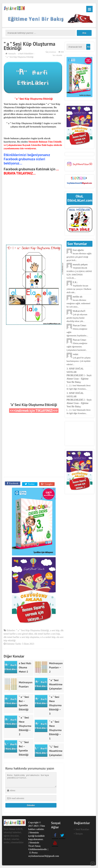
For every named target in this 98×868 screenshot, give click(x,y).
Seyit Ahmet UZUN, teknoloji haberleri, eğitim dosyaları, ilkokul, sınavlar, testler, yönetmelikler (14, 835)
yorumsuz (52, 52)
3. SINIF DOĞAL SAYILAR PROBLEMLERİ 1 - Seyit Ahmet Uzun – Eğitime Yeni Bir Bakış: (79, 379)
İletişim (79, 833)
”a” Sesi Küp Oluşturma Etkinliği (34, 405)
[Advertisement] (34, 213)
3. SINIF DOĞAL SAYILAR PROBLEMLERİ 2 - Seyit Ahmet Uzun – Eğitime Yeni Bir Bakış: (79, 403)
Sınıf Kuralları (82, 829)
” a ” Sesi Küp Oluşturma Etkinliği (33, 630)
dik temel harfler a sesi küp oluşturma (22, 636)
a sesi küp (55, 630)
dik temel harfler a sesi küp (47, 633)
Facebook (13, 483)
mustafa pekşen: (79, 271)
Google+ (49, 483)
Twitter (31, 483)
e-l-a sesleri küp (48, 636)
